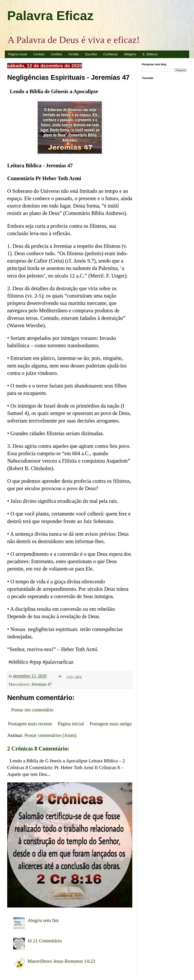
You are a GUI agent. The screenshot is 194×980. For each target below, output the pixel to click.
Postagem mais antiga (110, 724)
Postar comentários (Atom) (51, 735)
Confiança (110, 54)
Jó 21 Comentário (45, 941)
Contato (39, 54)
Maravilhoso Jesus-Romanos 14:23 (61, 961)
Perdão (74, 54)
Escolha (91, 54)
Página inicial (17, 54)
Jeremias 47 (42, 684)
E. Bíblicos (150, 54)
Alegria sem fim (43, 920)
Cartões (57, 54)
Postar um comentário (32, 710)
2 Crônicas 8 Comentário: (38, 749)
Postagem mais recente (30, 724)
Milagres (130, 54)
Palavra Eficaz (50, 16)
